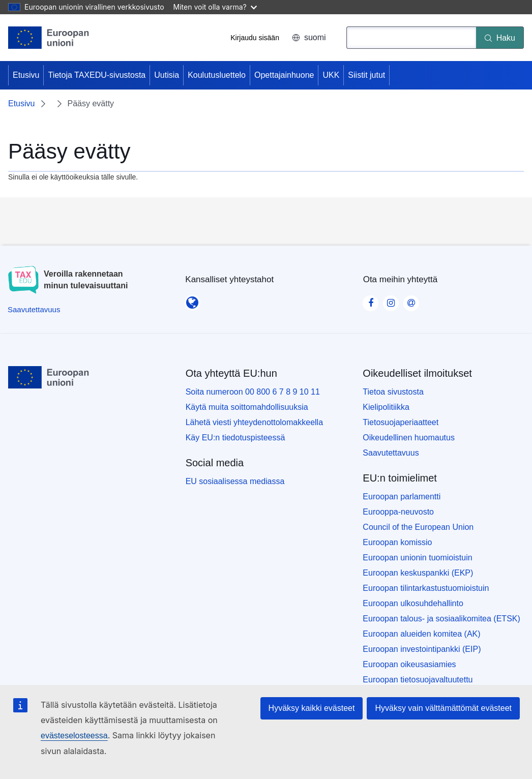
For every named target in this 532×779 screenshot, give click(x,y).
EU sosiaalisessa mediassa (235, 481)
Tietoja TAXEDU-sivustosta (97, 75)
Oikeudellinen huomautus (409, 438)
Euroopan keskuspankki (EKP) (418, 573)
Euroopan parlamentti (402, 497)
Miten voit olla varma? (215, 7)
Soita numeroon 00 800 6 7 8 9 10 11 (253, 392)
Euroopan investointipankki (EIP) (422, 649)
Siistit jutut (366, 75)
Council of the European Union (418, 527)
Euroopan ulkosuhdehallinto (413, 603)
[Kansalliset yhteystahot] (192, 299)
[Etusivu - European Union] (49, 38)
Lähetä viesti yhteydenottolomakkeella (254, 422)
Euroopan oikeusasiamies (409, 664)
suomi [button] (309, 37)
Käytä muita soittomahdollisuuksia (247, 407)
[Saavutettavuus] (34, 309)
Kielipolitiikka (386, 407)
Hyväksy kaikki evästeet (312, 708)
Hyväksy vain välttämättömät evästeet (443, 708)
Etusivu (26, 75)
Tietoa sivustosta (393, 392)
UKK (331, 75)
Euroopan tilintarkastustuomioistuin (426, 588)
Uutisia (167, 75)
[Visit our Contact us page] (411, 300)
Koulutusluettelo (217, 75)
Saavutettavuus (391, 453)
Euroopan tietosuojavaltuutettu (418, 680)
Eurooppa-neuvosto (398, 512)
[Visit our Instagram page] (391, 300)
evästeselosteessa (74, 736)
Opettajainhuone (284, 75)
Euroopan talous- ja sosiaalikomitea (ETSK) (441, 619)
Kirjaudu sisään (255, 38)
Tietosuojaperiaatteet (401, 422)
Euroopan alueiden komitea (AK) (421, 634)
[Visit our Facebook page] (371, 300)
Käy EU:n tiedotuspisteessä (235, 438)
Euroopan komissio (397, 542)
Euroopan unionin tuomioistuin (417, 558)
